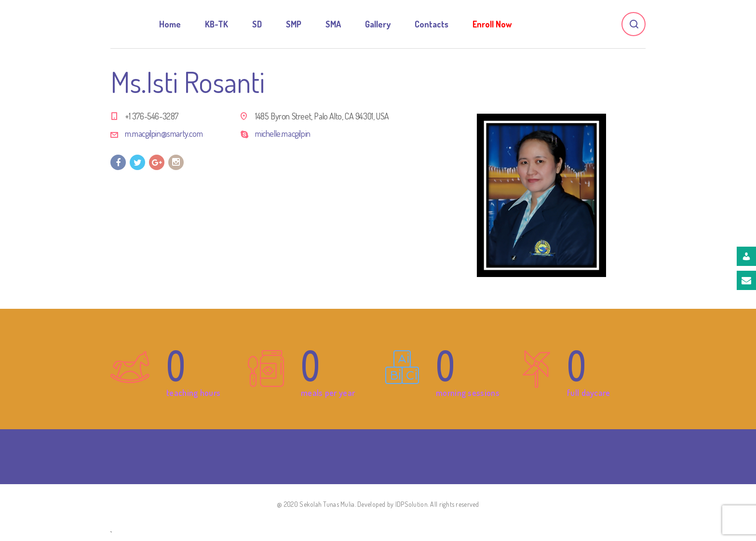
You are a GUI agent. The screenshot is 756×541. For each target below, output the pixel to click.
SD (257, 24)
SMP (294, 24)
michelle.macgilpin (283, 133)
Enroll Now (492, 24)
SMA (333, 24)
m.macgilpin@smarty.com (164, 133)
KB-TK (216, 24)
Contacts (432, 24)
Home (170, 24)
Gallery (378, 24)
